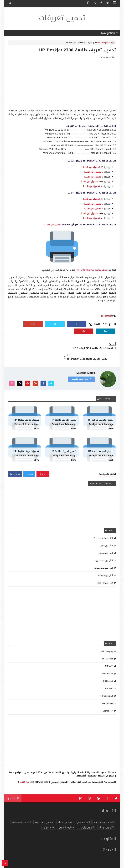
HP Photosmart (106, 685)
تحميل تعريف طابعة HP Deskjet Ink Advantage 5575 (26, 445)
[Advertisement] (62, 86)
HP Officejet (107, 670)
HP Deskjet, (105, 57)
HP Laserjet (107, 663)
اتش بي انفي (106, 535)
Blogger (43, 463)
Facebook (15, 463)
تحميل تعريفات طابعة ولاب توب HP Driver (71, 865)
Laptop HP (108, 700)
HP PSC (109, 678)
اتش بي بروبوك (106, 542)
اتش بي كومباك (106, 565)
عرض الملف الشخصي (81, 368)
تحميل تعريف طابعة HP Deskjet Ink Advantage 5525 (101, 445)
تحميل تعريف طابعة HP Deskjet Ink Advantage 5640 (101, 414)
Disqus (29, 463)
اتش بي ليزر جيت (105, 572)
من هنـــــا (24, 771)
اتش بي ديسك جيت (104, 550)
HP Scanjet (108, 693)
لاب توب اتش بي (67, 817)
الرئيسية (111, 43)
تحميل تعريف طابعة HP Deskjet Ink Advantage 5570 (64, 445)
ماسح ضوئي (49, 817)
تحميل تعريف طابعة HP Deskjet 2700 (78, 50)
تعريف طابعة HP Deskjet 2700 (92, 270)
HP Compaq (107, 641)
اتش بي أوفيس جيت (103, 527)
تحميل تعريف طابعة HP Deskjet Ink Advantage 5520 (26, 414)
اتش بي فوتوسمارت (104, 557)
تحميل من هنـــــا (91, 167)
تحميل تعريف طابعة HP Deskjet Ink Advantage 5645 (64, 414)
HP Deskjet (102, 43)
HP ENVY (108, 655)
